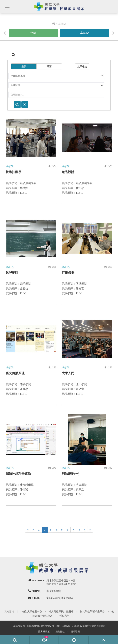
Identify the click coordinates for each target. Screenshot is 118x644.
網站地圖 (75, 631)
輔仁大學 (64, 616)
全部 (33, 33)
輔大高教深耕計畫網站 (61, 611)
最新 (24, 66)
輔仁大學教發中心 (32, 611)
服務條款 (60, 631)
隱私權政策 (44, 631)
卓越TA (85, 33)
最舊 (49, 66)
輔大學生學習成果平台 (92, 611)
